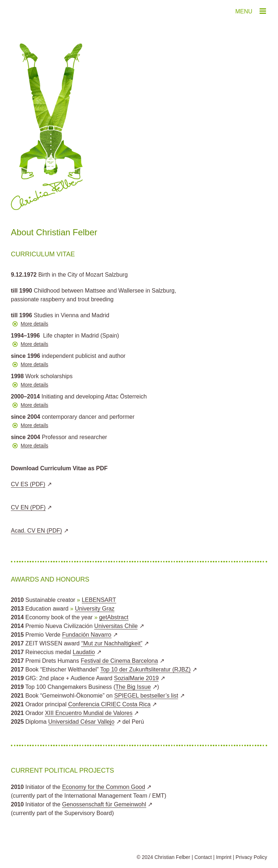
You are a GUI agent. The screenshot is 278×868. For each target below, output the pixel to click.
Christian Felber (172, 857)
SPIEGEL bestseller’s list (146, 696)
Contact (203, 857)
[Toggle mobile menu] (263, 11)
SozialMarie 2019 (136, 678)
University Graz (95, 609)
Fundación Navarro (87, 635)
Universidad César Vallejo (81, 722)
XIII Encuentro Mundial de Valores (89, 713)
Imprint (224, 857)
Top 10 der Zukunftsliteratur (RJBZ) (146, 669)
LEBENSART (99, 600)
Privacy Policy (251, 857)
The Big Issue (133, 687)
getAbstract (114, 617)
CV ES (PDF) (28, 484)
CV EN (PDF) (28, 507)
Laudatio (84, 652)
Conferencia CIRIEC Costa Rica (109, 704)
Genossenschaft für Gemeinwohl (104, 804)
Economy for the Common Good (103, 787)
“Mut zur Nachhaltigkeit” (112, 643)
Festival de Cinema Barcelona (119, 661)
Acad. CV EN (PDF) (36, 531)
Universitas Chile (116, 626)
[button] (139, 326)
